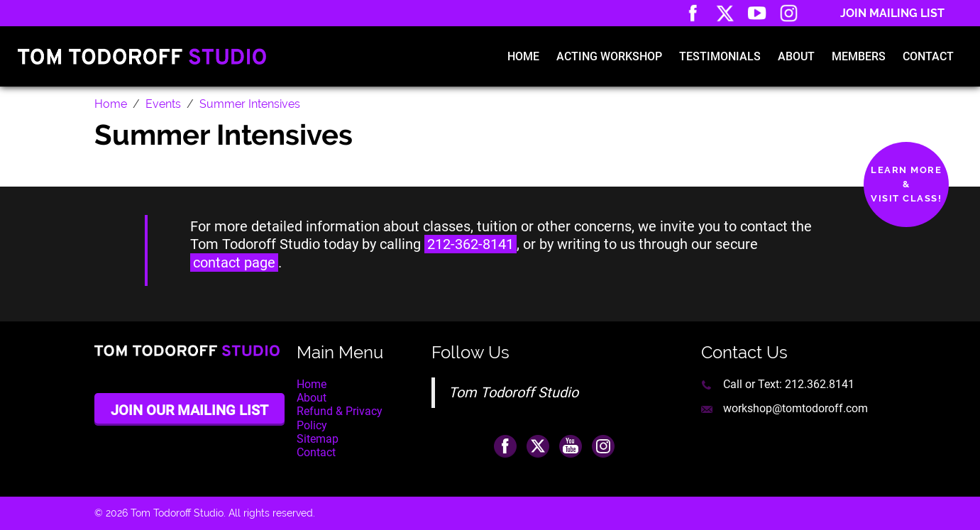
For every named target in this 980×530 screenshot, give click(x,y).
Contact (928, 56)
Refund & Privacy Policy (340, 418)
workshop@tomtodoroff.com (795, 408)
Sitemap (318, 439)
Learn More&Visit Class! (906, 184)
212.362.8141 (820, 384)
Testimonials (720, 56)
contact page (234, 263)
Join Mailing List (892, 13)
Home (523, 56)
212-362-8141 (470, 244)
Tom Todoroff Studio (513, 392)
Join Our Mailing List (189, 410)
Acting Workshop (609, 56)
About (796, 56)
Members (859, 56)
